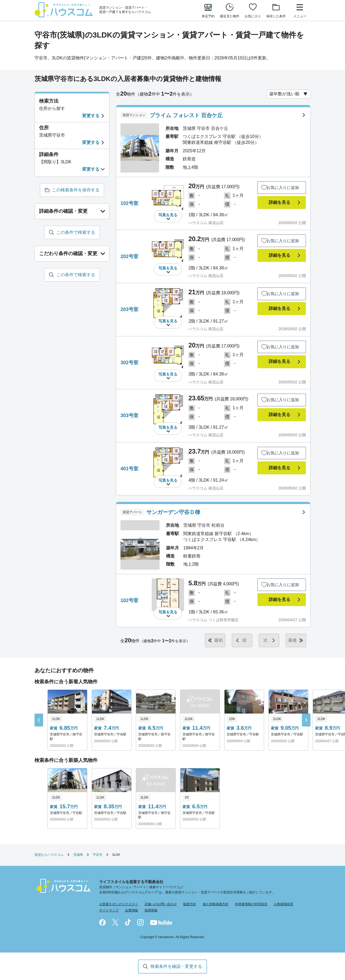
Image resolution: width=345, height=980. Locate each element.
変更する (91, 116)
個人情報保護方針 (216, 904)
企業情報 (132, 910)
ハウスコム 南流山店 (206, 223)
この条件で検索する (76, 232)
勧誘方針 (190, 904)
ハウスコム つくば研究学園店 (213, 620)
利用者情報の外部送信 (251, 904)
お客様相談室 (284, 904)
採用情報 (151, 910)
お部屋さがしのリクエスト (119, 904)
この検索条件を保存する (76, 190)
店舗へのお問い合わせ (161, 904)
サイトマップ (109, 910)
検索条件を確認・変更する (176, 966)
